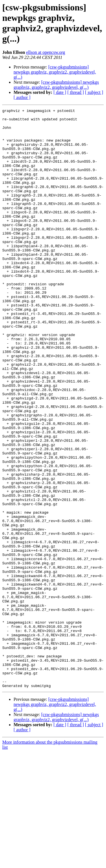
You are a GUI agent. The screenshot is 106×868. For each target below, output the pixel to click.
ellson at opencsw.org (46, 52)
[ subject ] (94, 92)
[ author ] (22, 97)
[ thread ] (76, 92)
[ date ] (60, 92)
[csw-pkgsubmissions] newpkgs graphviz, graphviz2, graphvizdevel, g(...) (55, 72)
